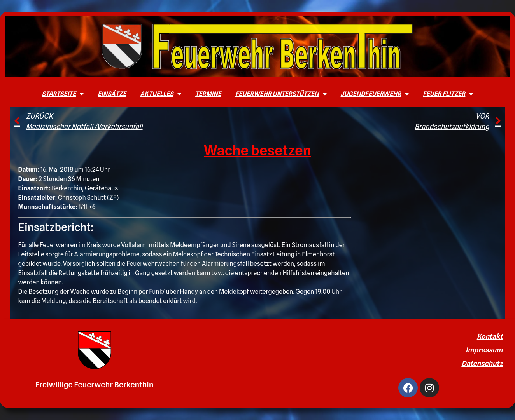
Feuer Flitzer (448, 94)
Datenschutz (482, 363)
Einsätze (112, 94)
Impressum (484, 350)
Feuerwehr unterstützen (281, 94)
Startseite (63, 94)
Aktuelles (160, 94)
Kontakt (490, 336)
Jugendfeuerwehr (375, 94)
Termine (208, 94)
